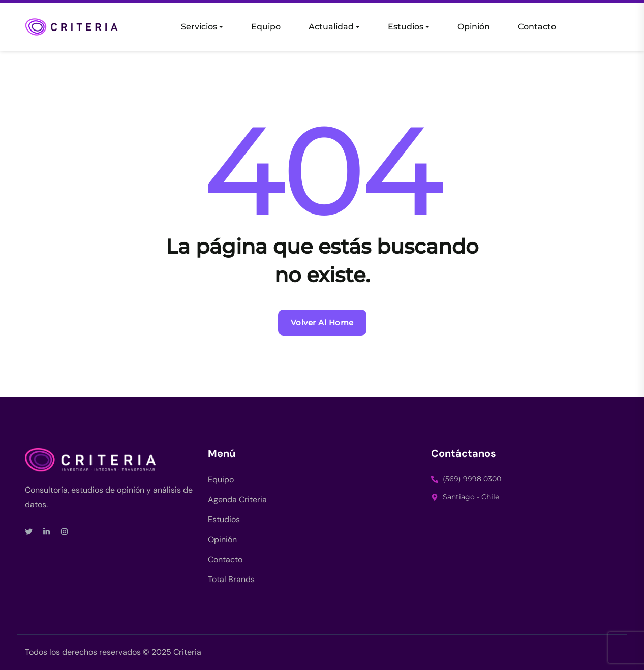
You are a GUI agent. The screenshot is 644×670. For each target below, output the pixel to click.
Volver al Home (322, 323)
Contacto (537, 27)
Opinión (474, 27)
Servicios (199, 27)
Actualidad (331, 27)
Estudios (406, 27)
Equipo (266, 27)
